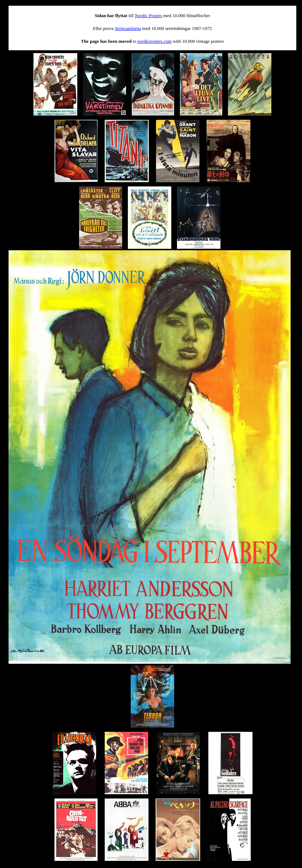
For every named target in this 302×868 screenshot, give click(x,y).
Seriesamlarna (128, 28)
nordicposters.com (155, 41)
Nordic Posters (148, 16)
